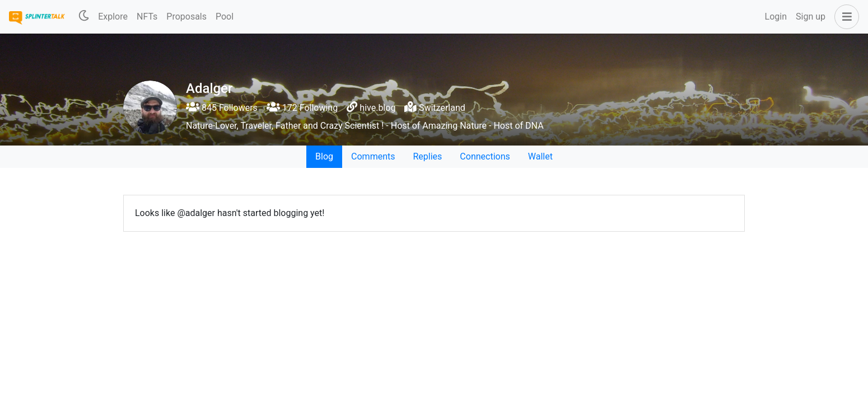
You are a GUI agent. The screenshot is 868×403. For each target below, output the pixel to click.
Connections (485, 156)
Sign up (811, 17)
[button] (844, 17)
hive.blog (377, 108)
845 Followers (222, 108)
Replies (427, 156)
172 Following (302, 108)
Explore (113, 17)
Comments (373, 156)
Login (776, 17)
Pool (225, 17)
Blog (324, 156)
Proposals (186, 17)
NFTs (147, 17)
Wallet (540, 156)
